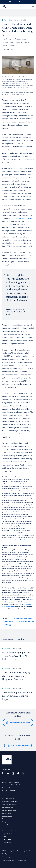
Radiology (7, 625)
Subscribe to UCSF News (20, 722)
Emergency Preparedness (10, 822)
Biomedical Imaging (27, 621)
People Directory (7, 834)
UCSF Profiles (6, 843)
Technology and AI (10, 621)
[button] (28, 5)
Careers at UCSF (7, 816)
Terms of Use (6, 857)
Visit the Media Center (20, 745)
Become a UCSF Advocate (10, 782)
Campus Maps (6, 813)
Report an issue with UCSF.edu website (14, 860)
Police (4, 837)
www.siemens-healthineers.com (21, 540)
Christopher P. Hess (24, 218)
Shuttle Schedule (7, 840)
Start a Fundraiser (8, 788)
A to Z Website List (8, 798)
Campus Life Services (9, 810)
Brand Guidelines (7, 807)
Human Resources (8, 825)
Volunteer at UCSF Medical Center (13, 785)
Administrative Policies (9, 804)
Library (4, 828)
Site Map (5, 854)
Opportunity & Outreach (9, 831)
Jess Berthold (8, 49)
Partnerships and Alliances (22, 618)
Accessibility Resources (9, 801)
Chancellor (5, 819)
